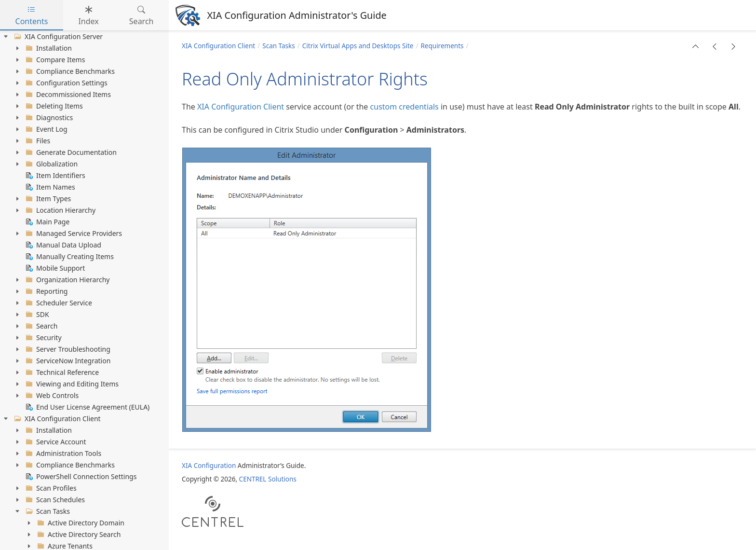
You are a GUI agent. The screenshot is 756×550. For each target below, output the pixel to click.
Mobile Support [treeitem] (54, 268)
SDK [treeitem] (36, 315)
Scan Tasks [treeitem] (47, 511)
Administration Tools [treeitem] (62, 454)
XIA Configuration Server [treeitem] (57, 37)
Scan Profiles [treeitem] (50, 488)
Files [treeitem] (37, 141)
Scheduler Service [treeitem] (58, 303)
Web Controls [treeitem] (51, 396)
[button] (696, 46)
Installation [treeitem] (48, 48)
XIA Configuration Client (218, 46)
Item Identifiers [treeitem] (54, 176)
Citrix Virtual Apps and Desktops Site (358, 46)
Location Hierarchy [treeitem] (60, 210)
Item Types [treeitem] (47, 199)
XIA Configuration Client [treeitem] (56, 419)
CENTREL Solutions (268, 479)
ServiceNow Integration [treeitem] (67, 361)
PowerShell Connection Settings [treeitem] (80, 477)
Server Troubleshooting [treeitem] (67, 349)
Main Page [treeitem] (47, 222)
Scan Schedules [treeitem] (54, 500)
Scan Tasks (279, 46)
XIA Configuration (209, 466)
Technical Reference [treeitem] (61, 372)
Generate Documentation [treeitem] (70, 152)
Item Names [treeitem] (49, 187)
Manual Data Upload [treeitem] (62, 245)
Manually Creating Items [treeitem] (69, 257)
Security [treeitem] (43, 338)
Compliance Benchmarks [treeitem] (69, 71)
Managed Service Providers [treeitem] (73, 234)
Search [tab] (142, 15)
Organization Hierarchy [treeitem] (67, 280)
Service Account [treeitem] (55, 442)
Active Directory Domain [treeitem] (80, 523)
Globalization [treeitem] (51, 164)
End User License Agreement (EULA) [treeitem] (87, 407)
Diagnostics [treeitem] (48, 118)
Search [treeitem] (40, 326)
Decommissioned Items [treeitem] (67, 95)
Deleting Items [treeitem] (53, 106)
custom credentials (405, 107)
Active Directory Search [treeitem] (78, 535)
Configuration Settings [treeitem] (66, 83)
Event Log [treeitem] (46, 129)
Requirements (442, 46)
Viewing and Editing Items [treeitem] (71, 384)
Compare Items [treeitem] (54, 60)
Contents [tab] (32, 15)
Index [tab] (88, 15)
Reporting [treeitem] (46, 291)
